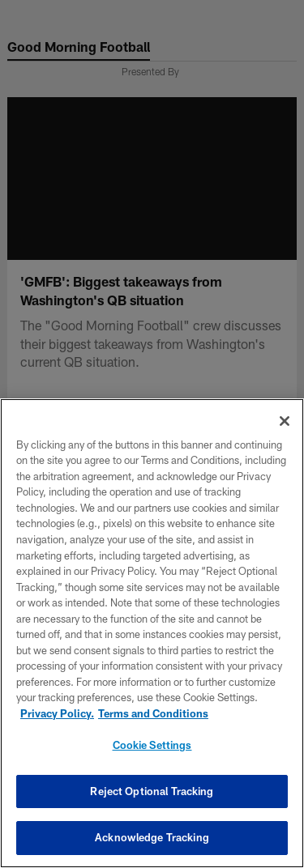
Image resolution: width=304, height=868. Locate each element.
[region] (152, 633)
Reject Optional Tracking (152, 791)
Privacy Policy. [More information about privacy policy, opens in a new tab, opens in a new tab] (57, 713)
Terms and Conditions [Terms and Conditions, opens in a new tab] (153, 713)
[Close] (285, 421)
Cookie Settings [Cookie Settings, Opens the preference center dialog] (152, 745)
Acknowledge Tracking (152, 837)
